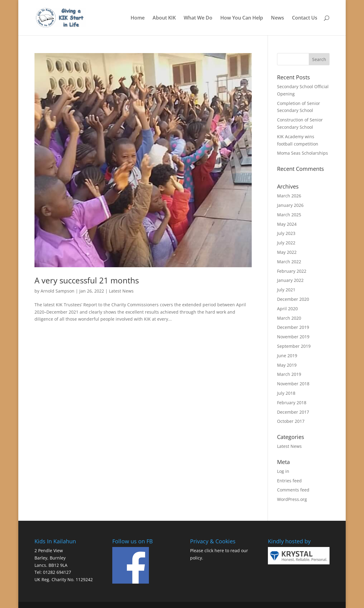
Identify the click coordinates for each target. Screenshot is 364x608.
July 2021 (286, 290)
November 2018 (293, 384)
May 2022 (287, 252)
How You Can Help (242, 18)
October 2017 (291, 421)
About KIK (164, 18)
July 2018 (286, 393)
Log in (283, 471)
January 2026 (290, 205)
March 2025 (289, 215)
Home (138, 18)
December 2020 (293, 299)
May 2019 (287, 365)
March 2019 (289, 374)
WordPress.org (292, 499)
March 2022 (289, 262)
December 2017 (293, 412)
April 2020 (287, 309)
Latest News (121, 291)
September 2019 (294, 346)
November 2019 (293, 337)
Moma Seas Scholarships (303, 153)
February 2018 (292, 403)
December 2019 (293, 327)
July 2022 (286, 243)
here (219, 550)
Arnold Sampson (58, 291)
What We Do (198, 18)
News (278, 18)
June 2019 (287, 356)
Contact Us (305, 18)
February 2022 (292, 271)
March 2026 (289, 196)
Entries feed (289, 481)
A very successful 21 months (87, 280)
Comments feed (293, 490)
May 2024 (287, 224)
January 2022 (290, 280)
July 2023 (286, 233)
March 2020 (289, 318)
